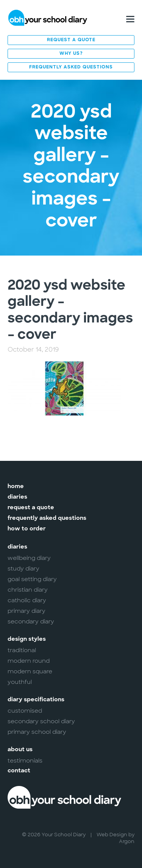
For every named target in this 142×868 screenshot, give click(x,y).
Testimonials (25, 761)
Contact (19, 771)
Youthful (20, 682)
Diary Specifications (36, 700)
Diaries (17, 497)
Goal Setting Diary (32, 579)
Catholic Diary (27, 600)
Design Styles (27, 639)
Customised (25, 711)
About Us (20, 750)
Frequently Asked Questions (71, 67)
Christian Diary (28, 590)
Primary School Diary (37, 732)
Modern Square (30, 671)
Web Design (112, 835)
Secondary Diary (31, 622)
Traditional (22, 650)
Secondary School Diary (41, 721)
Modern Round (29, 661)
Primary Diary (27, 611)
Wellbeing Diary (29, 558)
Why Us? (71, 54)
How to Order (27, 529)
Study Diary (23, 569)
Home (16, 487)
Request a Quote (71, 40)
